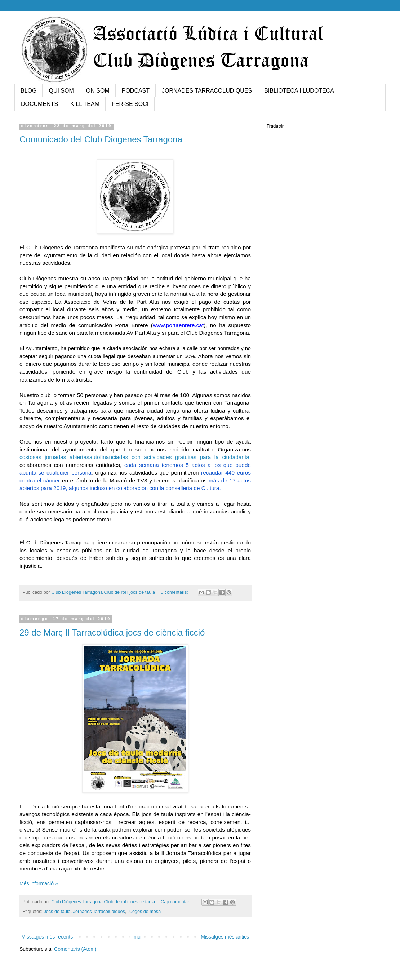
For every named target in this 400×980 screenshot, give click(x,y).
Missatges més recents (47, 937)
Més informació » (39, 883)
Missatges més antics (225, 937)
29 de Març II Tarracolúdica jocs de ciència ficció (112, 632)
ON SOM (98, 91)
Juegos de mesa (144, 912)
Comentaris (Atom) (75, 949)
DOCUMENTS (39, 104)
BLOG (28, 91)
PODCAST (136, 91)
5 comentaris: (175, 592)
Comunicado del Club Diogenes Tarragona (101, 139)
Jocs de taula (57, 912)
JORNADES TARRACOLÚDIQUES (207, 91)
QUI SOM (61, 91)
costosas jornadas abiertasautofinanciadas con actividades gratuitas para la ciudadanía (134, 457)
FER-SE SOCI (130, 104)
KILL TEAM (85, 104)
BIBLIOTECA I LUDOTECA (299, 91)
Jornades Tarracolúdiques (99, 912)
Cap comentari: (177, 902)
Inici (137, 937)
